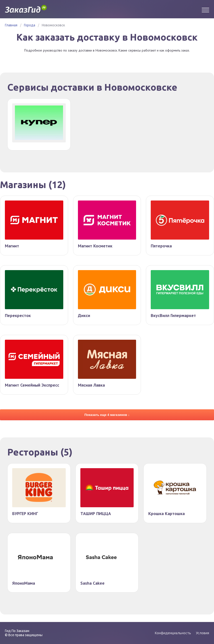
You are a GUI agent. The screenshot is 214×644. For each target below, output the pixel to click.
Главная (11, 25)
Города (30, 25)
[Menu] (205, 9)
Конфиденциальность (173, 633)
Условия (203, 633)
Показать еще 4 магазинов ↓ (107, 416)
